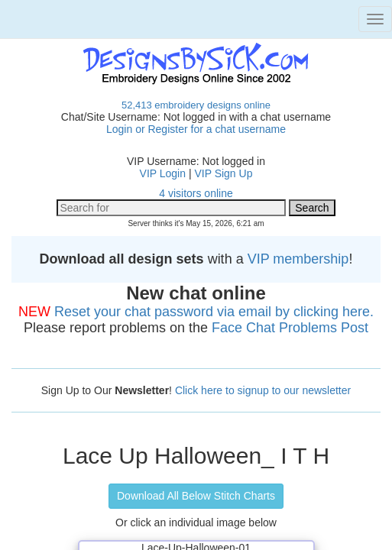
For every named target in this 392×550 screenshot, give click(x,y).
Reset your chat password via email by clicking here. (214, 312)
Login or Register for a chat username (196, 129)
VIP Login (163, 173)
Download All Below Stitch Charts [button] (196, 496)
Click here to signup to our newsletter (263, 390)
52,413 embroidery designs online (196, 105)
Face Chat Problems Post (290, 328)
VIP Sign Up (223, 173)
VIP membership (298, 259)
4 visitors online (196, 193)
